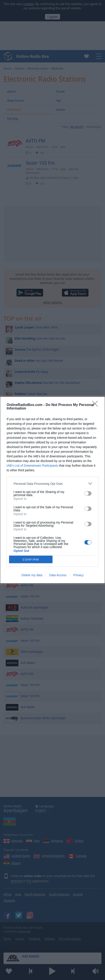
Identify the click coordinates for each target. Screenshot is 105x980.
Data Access (58, 575)
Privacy (78, 575)
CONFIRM (31, 560)
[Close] (96, 405)
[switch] (88, 493)
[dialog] (52, 490)
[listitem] (52, 484)
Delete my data (32, 575)
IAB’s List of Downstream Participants (32, 466)
